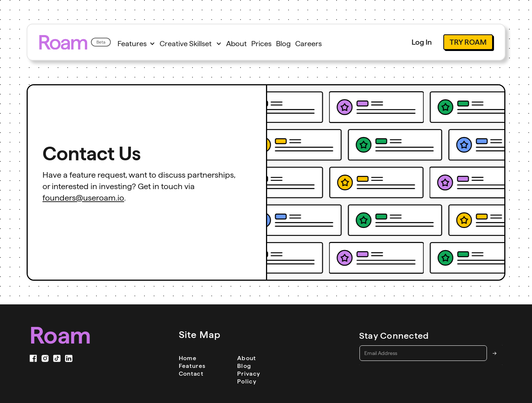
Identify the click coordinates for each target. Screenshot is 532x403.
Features (195, 366)
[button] (136, 44)
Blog (283, 44)
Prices (261, 44)
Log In (422, 42)
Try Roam (468, 42)
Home (188, 358)
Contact (191, 374)
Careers (308, 44)
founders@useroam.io (83, 198)
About (236, 44)
